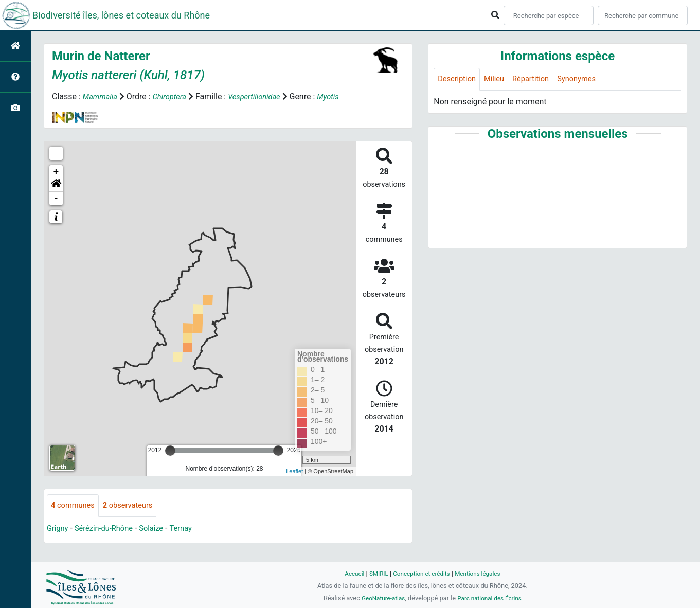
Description (459, 79)
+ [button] (56, 172)
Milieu (499, 79)
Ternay (192, 529)
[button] (56, 185)
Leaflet (294, 471)
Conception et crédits (421, 573)
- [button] (56, 199)
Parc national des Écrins (491, 598)
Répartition (538, 79)
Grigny (59, 529)
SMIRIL (375, 573)
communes (75, 506)
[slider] (170, 451)
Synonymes (587, 79)
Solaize (160, 529)
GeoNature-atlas (380, 598)
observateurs (134, 506)
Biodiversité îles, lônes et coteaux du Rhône (121, 15)
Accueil (349, 573)
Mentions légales (482, 573)
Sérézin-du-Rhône (109, 529)
